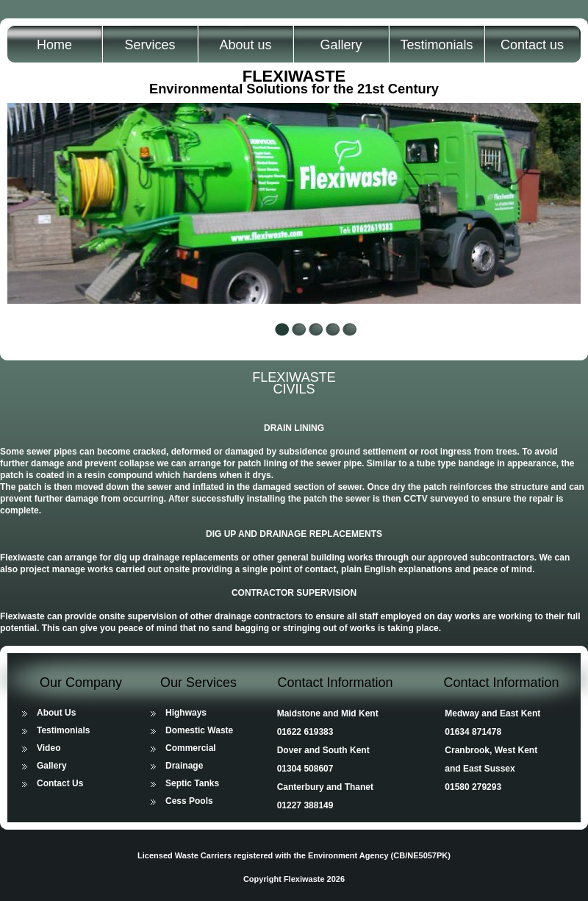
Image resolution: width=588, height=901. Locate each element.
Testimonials (436, 45)
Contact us (532, 45)
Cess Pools (189, 801)
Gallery (341, 45)
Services (150, 45)
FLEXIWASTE (294, 76)
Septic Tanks (192, 783)
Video (49, 748)
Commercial (191, 748)
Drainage (184, 766)
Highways (186, 713)
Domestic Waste (199, 730)
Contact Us (60, 783)
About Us (56, 713)
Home (54, 45)
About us (245, 45)
